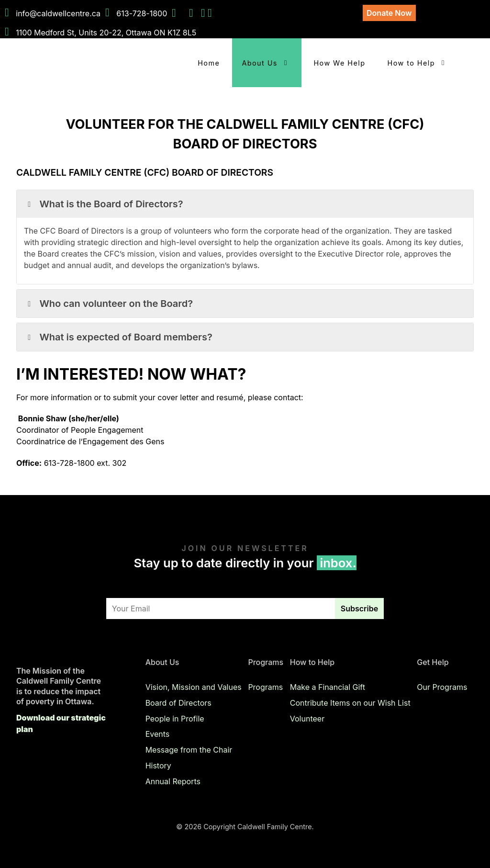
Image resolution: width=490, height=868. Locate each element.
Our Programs (442, 687)
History (158, 766)
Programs (265, 687)
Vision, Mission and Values (194, 687)
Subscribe (359, 609)
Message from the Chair (189, 750)
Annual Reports (173, 781)
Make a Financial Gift (328, 687)
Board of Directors (178, 703)
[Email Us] (210, 13)
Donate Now (389, 13)
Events (158, 734)
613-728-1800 (142, 13)
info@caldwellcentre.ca (58, 13)
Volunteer (307, 718)
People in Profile (175, 718)
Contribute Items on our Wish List (350, 703)
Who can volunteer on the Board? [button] (108, 304)
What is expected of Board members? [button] (118, 337)
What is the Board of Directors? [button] (104, 204)
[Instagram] (204, 13)
